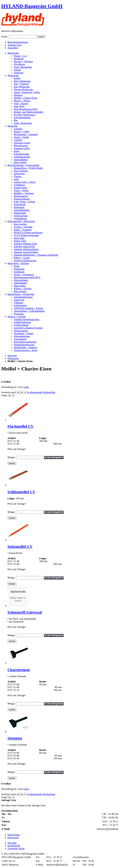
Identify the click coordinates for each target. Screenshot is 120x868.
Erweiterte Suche (16, 848)
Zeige (4, 395)
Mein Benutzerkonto (18, 42)
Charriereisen (19, 670)
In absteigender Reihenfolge (41, 392)
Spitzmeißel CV (20, 546)
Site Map (12, 843)
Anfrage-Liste (15, 45)
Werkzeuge (13, 358)
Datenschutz (14, 835)
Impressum (13, 838)
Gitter (26, 387)
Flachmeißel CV (20, 426)
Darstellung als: (9, 387)
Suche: (5, 37)
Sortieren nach (9, 392)
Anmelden (13, 48)
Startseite (12, 356)
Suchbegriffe (14, 846)
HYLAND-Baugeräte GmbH (32, 6)
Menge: (11, 457)
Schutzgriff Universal (25, 612)
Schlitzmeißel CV (21, 492)
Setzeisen (15, 738)
